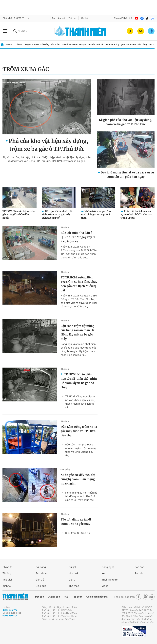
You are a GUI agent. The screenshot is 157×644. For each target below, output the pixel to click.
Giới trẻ (64, 44)
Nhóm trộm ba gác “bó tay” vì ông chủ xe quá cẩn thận (96, 214)
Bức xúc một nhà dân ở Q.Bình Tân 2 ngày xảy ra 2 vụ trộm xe (78, 237)
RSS (66, 597)
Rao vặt (139, 573)
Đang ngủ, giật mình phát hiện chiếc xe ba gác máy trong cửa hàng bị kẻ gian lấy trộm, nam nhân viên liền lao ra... (79, 349)
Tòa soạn (77, 597)
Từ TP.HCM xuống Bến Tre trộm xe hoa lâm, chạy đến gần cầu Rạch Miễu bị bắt (79, 284)
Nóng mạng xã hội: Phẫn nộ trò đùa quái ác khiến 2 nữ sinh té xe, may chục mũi (81, 496)
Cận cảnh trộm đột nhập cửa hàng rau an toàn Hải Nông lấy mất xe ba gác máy (78, 332)
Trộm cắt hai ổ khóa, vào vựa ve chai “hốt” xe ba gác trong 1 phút (136, 214)
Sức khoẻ (41, 573)
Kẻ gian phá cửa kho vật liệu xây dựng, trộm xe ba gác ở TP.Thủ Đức (126, 122)
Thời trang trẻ (110, 580)
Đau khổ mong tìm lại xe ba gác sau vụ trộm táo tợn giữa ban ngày (127, 175)
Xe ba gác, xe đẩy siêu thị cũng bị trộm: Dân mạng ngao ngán (78, 479)
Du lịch (83, 44)
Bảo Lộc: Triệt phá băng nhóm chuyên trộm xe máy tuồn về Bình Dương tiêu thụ (81, 450)
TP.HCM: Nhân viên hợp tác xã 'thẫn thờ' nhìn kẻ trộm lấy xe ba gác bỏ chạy (79, 381)
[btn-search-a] (15, 31)
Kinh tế (36, 44)
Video (133, 44)
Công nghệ (119, 44)
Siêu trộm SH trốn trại (78, 533)
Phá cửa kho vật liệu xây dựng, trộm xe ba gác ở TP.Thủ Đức (49, 145)
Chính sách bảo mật (97, 597)
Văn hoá (73, 573)
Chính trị (9, 44)
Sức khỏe (55, 44)
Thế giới (27, 44)
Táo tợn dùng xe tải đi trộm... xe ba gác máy (76, 522)
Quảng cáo (54, 597)
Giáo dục (74, 44)
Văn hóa (91, 44)
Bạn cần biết (59, 18)
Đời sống (45, 44)
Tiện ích (73, 18)
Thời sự (18, 44)
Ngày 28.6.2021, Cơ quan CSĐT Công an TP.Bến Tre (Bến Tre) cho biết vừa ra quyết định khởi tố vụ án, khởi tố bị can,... (79, 301)
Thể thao (109, 44)
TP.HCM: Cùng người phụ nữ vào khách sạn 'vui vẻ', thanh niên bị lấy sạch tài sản (80, 402)
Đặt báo (39, 597)
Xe (127, 44)
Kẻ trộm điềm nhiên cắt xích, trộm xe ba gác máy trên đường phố (57, 214)
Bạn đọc (139, 567)
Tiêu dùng (142, 44)
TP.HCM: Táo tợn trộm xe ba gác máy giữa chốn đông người (19, 214)
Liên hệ (84, 18)
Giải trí (100, 44)
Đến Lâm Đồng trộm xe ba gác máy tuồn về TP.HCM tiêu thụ (79, 431)
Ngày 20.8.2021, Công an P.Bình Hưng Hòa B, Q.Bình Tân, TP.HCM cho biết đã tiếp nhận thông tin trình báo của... (79, 252)
